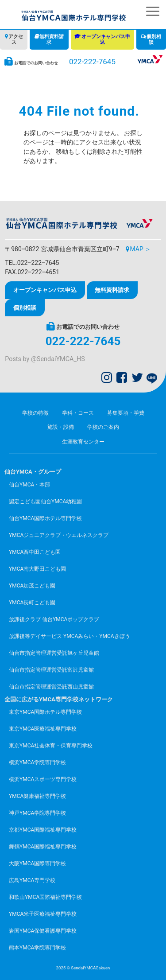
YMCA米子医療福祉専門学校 (43, 914)
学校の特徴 (35, 413)
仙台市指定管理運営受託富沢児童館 (51, 670)
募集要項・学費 (126, 413)
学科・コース (78, 413)
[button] (153, 11)
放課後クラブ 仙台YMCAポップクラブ (54, 619)
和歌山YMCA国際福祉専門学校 (45, 897)
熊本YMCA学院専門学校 (37, 948)
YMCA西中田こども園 (35, 552)
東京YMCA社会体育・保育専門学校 (51, 746)
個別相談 (154, 39)
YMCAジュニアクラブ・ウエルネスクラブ (59, 535)
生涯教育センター (83, 442)
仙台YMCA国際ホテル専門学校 (45, 518)
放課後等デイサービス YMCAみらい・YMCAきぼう (69, 636)
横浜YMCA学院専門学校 (37, 762)
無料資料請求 (52, 39)
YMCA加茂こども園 (32, 586)
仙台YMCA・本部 (29, 485)
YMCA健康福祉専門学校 (37, 796)
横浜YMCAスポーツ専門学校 (43, 779)
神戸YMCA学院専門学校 (37, 813)
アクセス (16, 39)
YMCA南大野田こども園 (37, 569)
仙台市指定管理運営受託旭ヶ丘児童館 (54, 653)
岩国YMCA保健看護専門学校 (43, 931)
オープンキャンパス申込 (106, 39)
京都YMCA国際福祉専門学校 (43, 830)
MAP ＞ (140, 249)
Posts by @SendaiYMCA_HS (45, 359)
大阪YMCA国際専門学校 (37, 863)
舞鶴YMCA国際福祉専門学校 (43, 847)
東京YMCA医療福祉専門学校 (43, 729)
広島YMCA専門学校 (32, 880)
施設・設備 (61, 427)
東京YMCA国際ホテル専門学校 (45, 712)
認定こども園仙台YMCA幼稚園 (45, 502)
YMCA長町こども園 (32, 603)
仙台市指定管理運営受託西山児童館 (51, 687)
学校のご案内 (103, 427)
